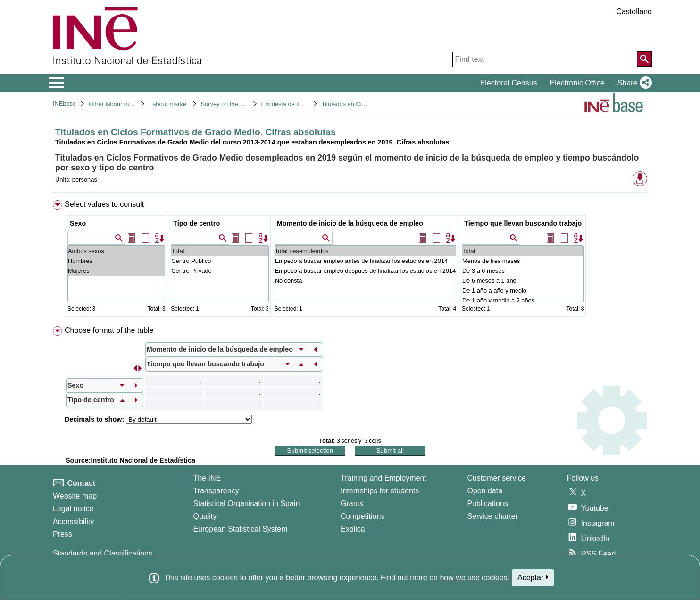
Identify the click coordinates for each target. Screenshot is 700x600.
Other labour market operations (130, 104)
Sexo (78, 223)
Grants (352, 503)
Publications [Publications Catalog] (487, 503)
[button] (633, 83)
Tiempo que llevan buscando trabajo (523, 223)
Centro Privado (220, 271)
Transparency (216, 491)
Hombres (116, 261)
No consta (365, 281)
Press (62, 534)
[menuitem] (350, 260)
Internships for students (380, 491)
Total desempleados (365, 251)
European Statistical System (240, 529)
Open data (485, 491)
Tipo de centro (196, 223)
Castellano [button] (634, 12)
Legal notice (73, 509)
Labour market (169, 104)
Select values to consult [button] (104, 204)
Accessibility (73, 521)
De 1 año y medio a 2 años (523, 300)
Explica (353, 529)
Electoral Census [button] (509, 83)
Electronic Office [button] (577, 83)
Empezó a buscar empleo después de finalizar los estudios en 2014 (365, 271)
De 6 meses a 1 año (523, 281)
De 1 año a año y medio (523, 291)
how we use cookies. (475, 578)
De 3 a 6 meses (523, 271)
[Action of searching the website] (644, 59)
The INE (207, 478)
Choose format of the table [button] (109, 330)
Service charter (492, 516)
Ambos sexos (116, 251)
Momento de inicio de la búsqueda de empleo (350, 223)
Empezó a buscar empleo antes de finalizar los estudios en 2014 (365, 261)
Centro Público (220, 261)
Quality (205, 516)
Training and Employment (383, 478)
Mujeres (116, 271)
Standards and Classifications (103, 554)
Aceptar (533, 577)
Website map (75, 496)
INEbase (64, 104)
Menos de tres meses (523, 261)
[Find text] (545, 59)
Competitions (362, 516)
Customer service (496, 478)
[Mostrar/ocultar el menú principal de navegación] (57, 83)
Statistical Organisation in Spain (246, 503)
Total (220, 251)
